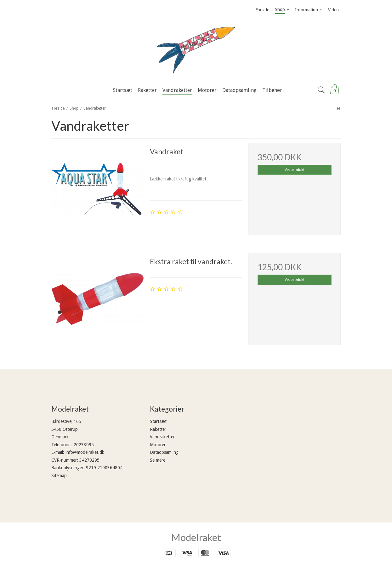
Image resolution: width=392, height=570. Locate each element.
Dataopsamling (164, 452)
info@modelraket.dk (85, 452)
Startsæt (158, 421)
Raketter (158, 429)
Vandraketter (162, 437)
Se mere (158, 460)
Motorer (158, 445)
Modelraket (196, 537)
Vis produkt (295, 170)
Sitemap (59, 476)
